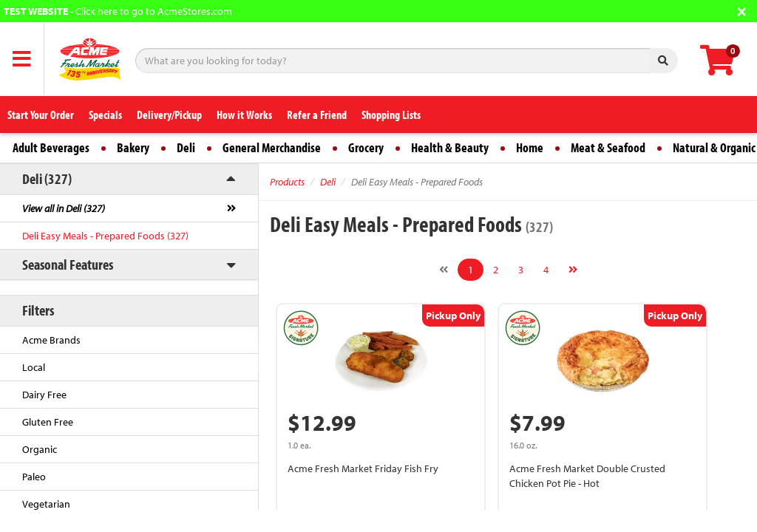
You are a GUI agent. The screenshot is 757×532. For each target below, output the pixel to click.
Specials (105, 115)
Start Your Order (41, 115)
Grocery (366, 147)
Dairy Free (44, 395)
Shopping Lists (391, 115)
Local (34, 367)
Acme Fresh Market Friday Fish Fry (363, 468)
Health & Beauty (450, 147)
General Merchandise (272, 147)
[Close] (742, 10)
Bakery (133, 147)
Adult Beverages (51, 147)
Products (287, 182)
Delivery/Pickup (169, 115)
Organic (40, 449)
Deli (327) (47, 178)
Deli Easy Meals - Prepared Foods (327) (105, 236)
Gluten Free (48, 422)
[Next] (573, 270)
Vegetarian (46, 504)
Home (530, 147)
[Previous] (444, 270)
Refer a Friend (317, 115)
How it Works (244, 115)
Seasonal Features (68, 264)
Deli (186, 147)
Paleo (34, 477)
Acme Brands (51, 340)
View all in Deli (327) (64, 208)
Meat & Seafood (608, 147)
